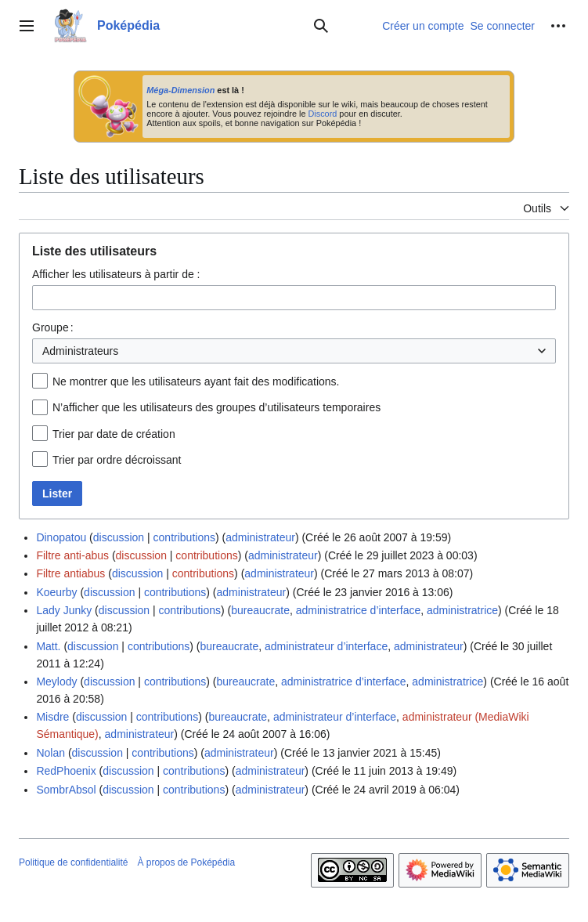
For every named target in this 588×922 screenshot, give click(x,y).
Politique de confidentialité (73, 862)
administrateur (260, 537)
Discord (322, 114)
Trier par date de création (114, 434)
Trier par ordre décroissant (117, 460)
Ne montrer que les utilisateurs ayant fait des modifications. (196, 381)
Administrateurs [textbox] (80, 351)
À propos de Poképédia (186, 862)
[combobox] (294, 298)
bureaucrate (260, 610)
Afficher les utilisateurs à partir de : (116, 274)
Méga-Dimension (180, 90)
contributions (184, 537)
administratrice (462, 610)
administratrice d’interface (359, 610)
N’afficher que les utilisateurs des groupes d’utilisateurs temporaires (216, 407)
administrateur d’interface (326, 646)
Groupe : (53, 327)
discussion (119, 537)
